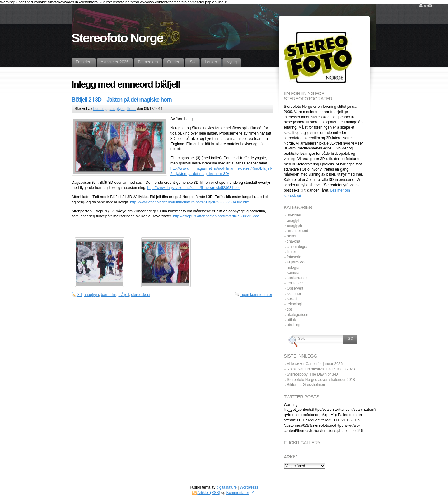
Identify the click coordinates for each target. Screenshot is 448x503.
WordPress (249, 487)
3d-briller (294, 215)
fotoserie (294, 257)
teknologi (294, 304)
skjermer (294, 294)
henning (100, 109)
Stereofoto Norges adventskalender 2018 (321, 380)
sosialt (292, 299)
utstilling (294, 325)
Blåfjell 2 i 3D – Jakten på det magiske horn (122, 100)
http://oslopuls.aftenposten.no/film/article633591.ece (216, 216)
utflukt (292, 320)
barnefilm (108, 295)
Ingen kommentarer (256, 295)
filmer (131, 109)
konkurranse (297, 278)
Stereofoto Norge (117, 38)
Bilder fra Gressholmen (306, 385)
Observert (295, 288)
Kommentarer (238, 493)
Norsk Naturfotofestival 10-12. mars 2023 (321, 369)
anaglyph (117, 109)
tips (290, 309)
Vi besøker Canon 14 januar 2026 (315, 364)
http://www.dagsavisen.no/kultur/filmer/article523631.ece (194, 188)
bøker (292, 236)
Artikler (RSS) (209, 493)
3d (79, 295)
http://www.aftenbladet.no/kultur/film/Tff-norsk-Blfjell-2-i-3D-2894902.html (190, 202)
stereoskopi (140, 295)
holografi (294, 268)
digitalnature (227, 487)
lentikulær (295, 283)
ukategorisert (298, 315)
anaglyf (293, 221)
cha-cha (294, 241)
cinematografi (298, 247)
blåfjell (124, 295)
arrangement (297, 231)
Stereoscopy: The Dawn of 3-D (312, 374)
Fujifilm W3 (296, 262)
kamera (293, 273)
